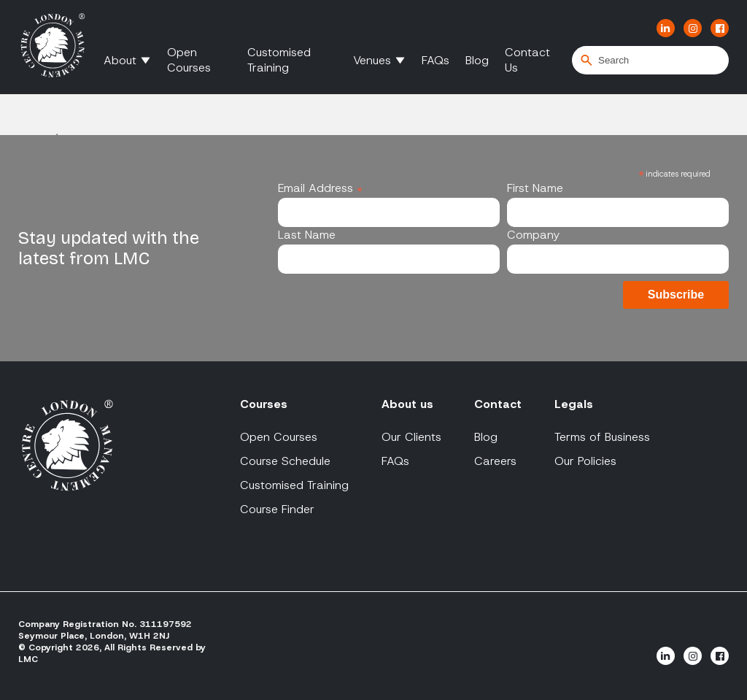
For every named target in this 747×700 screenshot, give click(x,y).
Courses (264, 404)
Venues (372, 60)
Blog (477, 60)
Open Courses (189, 60)
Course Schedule (285, 461)
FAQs (436, 60)
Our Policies (585, 461)
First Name (535, 188)
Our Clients (411, 437)
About (120, 60)
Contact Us (527, 60)
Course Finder (277, 509)
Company (533, 235)
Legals (574, 404)
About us (407, 404)
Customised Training (279, 60)
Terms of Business (602, 437)
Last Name (307, 235)
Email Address (320, 188)
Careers (495, 461)
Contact (498, 404)
